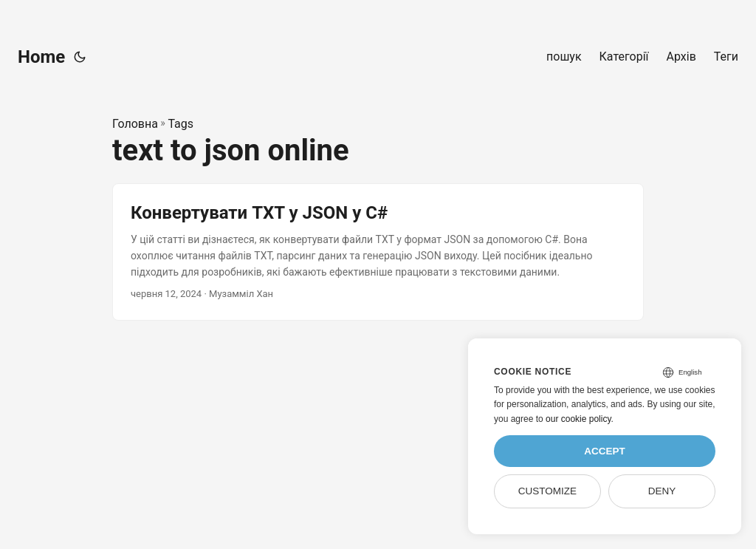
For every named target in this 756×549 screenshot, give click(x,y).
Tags (181, 124)
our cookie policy (578, 419)
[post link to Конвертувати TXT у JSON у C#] (378, 252)
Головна (135, 124)
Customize (547, 491)
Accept (605, 451)
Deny (662, 491)
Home (41, 57)
